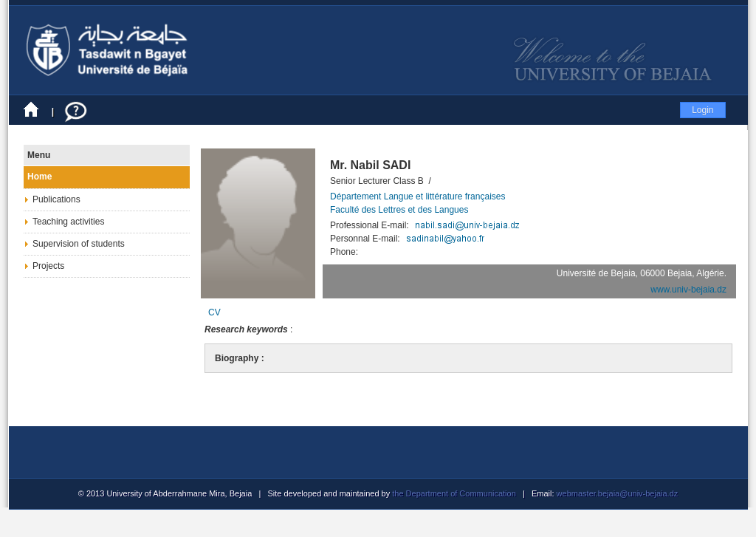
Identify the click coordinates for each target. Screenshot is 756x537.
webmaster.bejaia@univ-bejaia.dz (616, 493)
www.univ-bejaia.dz (688, 290)
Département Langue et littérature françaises (417, 196)
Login (702, 110)
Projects (48, 266)
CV (214, 312)
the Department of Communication (454, 493)
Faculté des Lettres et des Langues (399, 210)
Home (39, 177)
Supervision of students (79, 244)
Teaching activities (68, 222)
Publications (56, 199)
